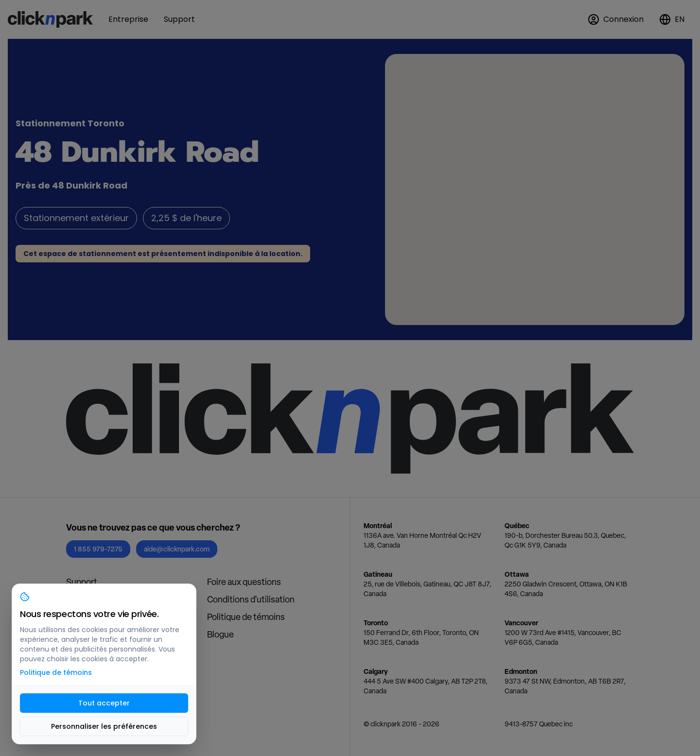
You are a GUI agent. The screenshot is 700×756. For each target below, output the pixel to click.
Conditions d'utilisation (251, 599)
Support (82, 582)
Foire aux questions (244, 582)
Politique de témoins (246, 617)
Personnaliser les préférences (104, 726)
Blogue (220, 634)
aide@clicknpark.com (177, 549)
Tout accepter (104, 703)
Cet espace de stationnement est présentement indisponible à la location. (163, 254)
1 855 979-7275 (98, 549)
